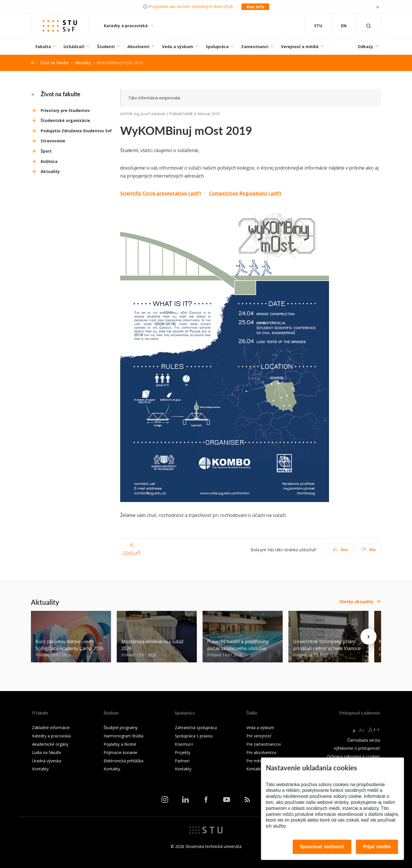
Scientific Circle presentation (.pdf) (161, 193)
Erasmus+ (184, 744)
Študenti (106, 47)
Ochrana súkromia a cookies (353, 756)
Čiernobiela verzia (364, 740)
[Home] (33, 63)
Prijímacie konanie (120, 752)
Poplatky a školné (120, 744)
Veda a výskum (178, 47)
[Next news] (369, 637)
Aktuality (83, 63)
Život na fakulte (55, 63)
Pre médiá (256, 761)
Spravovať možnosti (322, 847)
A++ (374, 730)
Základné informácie (51, 728)
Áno (341, 550)
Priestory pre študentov (65, 110)
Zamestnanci (255, 47)
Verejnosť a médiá (300, 47)
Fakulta (43, 47)
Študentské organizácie (65, 120)
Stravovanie (53, 141)
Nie (369, 550)
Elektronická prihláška (123, 761)
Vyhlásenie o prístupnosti (357, 748)
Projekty (183, 752)
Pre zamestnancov (264, 744)
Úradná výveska (47, 761)
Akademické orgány (50, 744)
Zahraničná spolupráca (196, 728)
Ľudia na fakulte (47, 752)
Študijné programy (121, 728)
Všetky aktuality (356, 602)
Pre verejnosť (259, 736)
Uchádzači (74, 47)
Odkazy (365, 47)
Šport (46, 151)
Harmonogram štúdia (123, 736)
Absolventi (138, 47)
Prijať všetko (377, 847)
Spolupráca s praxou (194, 736)
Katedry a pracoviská (126, 26)
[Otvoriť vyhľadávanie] (369, 26)
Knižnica (49, 161)
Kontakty (40, 769)
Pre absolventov (261, 752)
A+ (362, 730)
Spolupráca (217, 47)
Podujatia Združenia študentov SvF (76, 131)
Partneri (182, 761)
